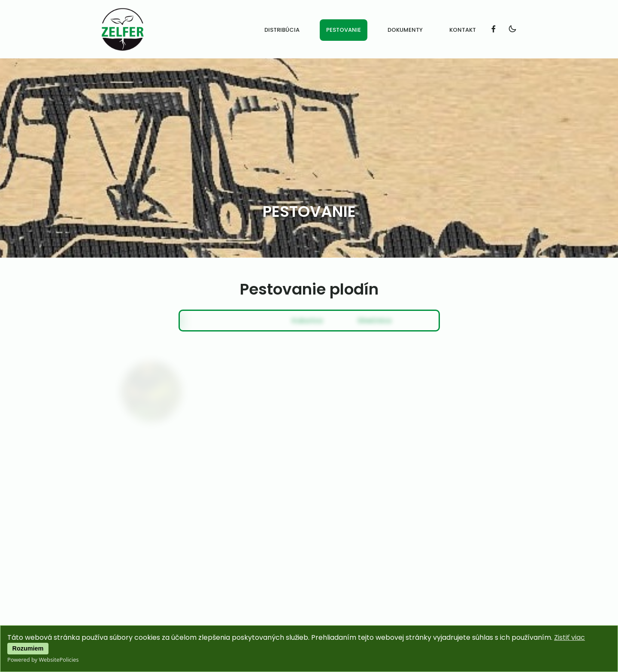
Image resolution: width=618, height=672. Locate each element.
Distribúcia (282, 30)
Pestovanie (344, 30)
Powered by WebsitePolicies (43, 660)
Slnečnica (339, 321)
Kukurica (274, 321)
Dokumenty (405, 30)
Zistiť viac (570, 637)
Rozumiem (28, 648)
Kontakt (463, 30)
